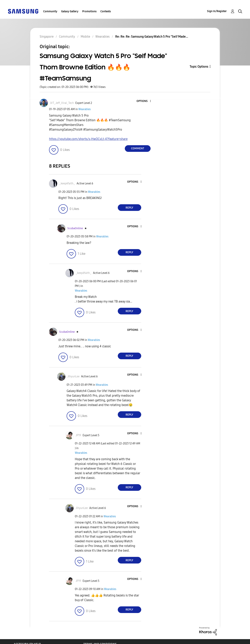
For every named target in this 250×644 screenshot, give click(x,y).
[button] (144, 101)
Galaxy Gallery (70, 11)
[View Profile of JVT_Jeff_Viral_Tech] (62, 103)
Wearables (84, 109)
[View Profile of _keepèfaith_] (67, 184)
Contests (106, 11)
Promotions (89, 11)
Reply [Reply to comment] (129, 208)
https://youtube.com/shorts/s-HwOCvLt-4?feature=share (88, 139)
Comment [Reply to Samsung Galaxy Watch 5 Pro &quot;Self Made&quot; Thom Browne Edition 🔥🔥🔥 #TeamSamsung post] (138, 148)
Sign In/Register (217, 11)
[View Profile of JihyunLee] (73, 376)
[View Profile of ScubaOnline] (75, 228)
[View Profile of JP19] (78, 435)
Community (50, 11)
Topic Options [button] (199, 67)
